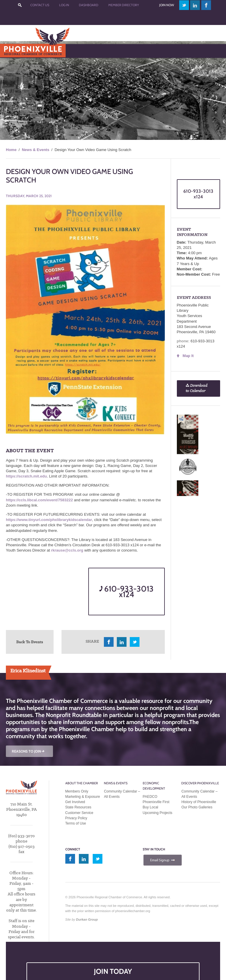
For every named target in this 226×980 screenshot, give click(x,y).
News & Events (35, 150)
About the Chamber (82, 783)
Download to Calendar (197, 388)
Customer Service (79, 813)
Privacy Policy (76, 818)
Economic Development (154, 786)
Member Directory (124, 5)
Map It (188, 356)
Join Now (167, 5)
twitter (184, 5)
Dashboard (89, 5)
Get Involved (75, 802)
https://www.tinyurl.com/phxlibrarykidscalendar (49, 520)
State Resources (78, 807)
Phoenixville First (156, 802)
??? (20, 5)
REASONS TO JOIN (29, 751)
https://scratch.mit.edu (26, 476)
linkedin (195, 5)
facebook (206, 5)
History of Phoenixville (199, 802)
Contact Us (40, 5)
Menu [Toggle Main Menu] (14, 51)
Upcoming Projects (158, 813)
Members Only (77, 791)
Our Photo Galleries (197, 807)
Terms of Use (76, 823)
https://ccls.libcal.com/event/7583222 (39, 500)
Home (11, 150)
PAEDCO (150, 797)
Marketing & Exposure (83, 797)
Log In (64, 5)
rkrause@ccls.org (67, 550)
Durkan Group (87, 919)
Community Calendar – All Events (122, 794)
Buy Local (151, 807)
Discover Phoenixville (200, 783)
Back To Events (30, 642)
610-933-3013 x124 (126, 591)
